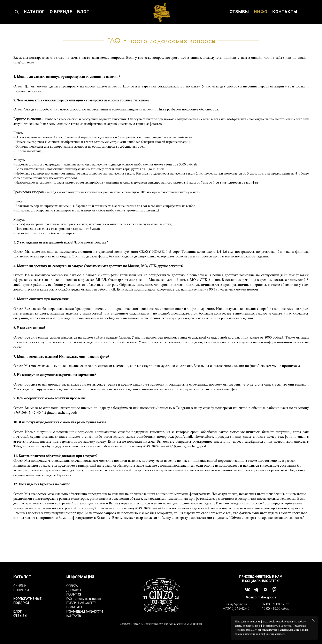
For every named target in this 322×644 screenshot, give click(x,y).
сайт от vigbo (161, 635)
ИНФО (260, 19)
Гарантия (64, 490)
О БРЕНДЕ (61, 19)
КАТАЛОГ (34, 19)
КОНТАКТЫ (285, 19)
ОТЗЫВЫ (239, 19)
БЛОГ (83, 19)
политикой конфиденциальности (265, 634)
